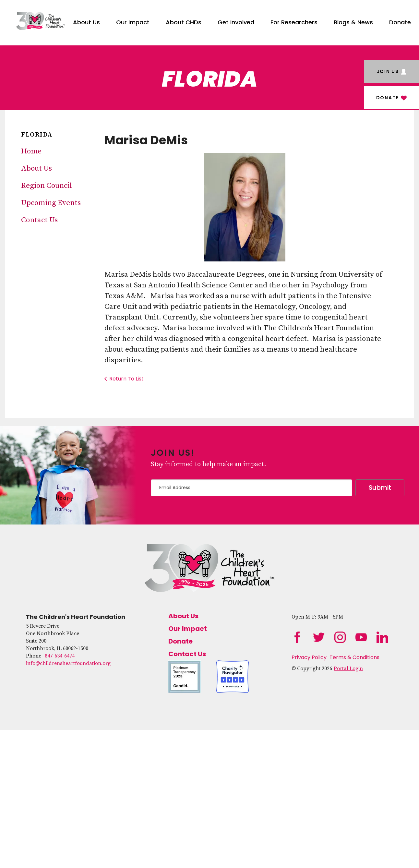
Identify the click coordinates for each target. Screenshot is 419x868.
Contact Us (39, 220)
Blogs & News (353, 22)
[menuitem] (86, 21)
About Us (86, 22)
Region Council (47, 186)
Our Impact (133, 22)
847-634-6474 (60, 656)
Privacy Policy (309, 657)
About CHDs (184, 22)
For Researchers (294, 22)
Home (31, 151)
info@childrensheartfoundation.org (68, 663)
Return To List (126, 379)
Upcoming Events (51, 203)
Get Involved (236, 22)
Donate (400, 22)
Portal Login (348, 669)
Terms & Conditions (354, 657)
